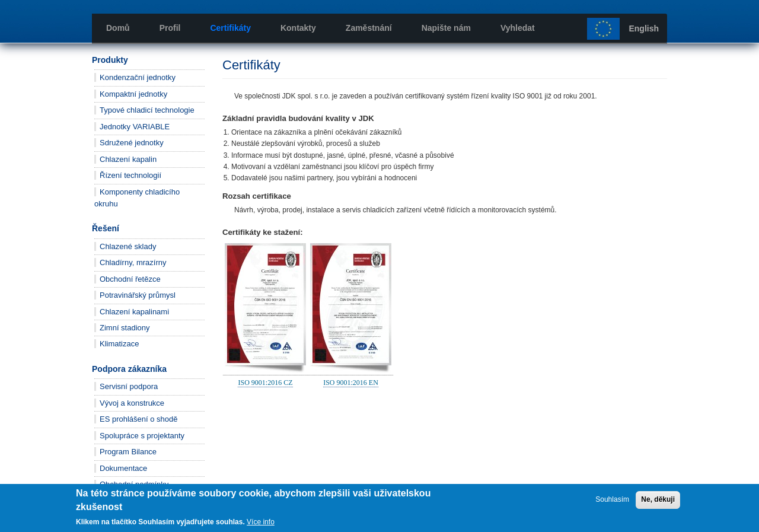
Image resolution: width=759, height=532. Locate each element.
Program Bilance (128, 452)
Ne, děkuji (658, 499)
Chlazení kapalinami (134, 312)
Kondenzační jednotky (138, 77)
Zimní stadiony (125, 328)
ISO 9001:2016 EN (351, 383)
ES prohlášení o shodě (139, 419)
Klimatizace (119, 344)
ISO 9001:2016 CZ (265, 383)
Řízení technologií (130, 175)
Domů (118, 28)
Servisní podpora (129, 386)
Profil (170, 28)
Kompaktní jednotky (133, 94)
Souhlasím (612, 499)
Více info (261, 522)
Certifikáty (230, 28)
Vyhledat (518, 28)
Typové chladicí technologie (147, 110)
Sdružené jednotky (132, 143)
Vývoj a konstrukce (132, 403)
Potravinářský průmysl (138, 295)
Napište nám (446, 28)
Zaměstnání (369, 28)
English (644, 28)
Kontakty (298, 28)
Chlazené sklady (128, 246)
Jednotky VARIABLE (135, 127)
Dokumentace (123, 468)
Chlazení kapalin (128, 159)
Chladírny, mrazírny (133, 262)
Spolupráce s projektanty (142, 436)
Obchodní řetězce (130, 279)
